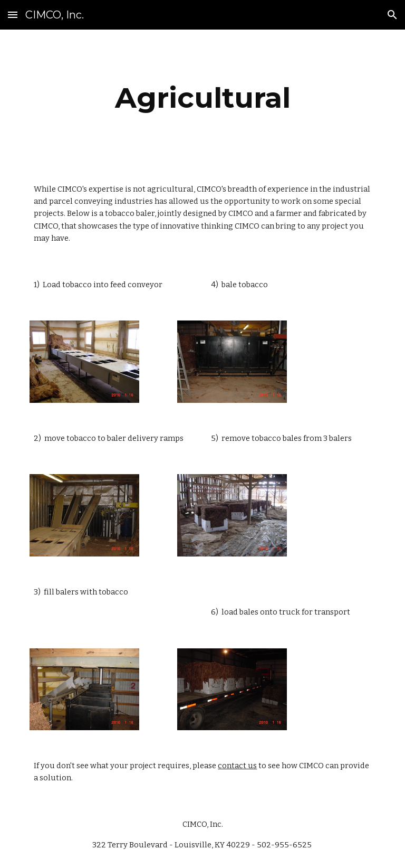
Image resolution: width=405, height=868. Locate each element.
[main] (202, 98)
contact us (237, 766)
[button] (13, 15)
